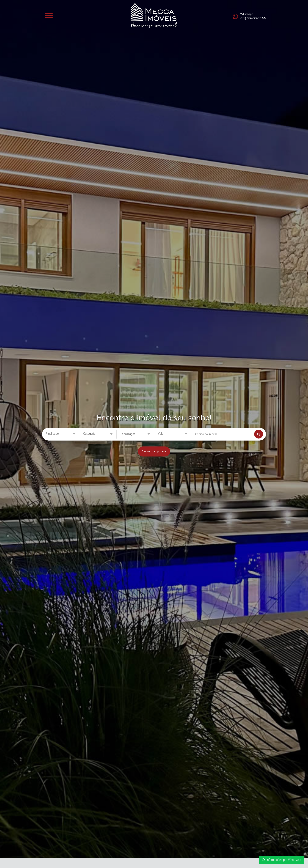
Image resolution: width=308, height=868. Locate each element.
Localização (128, 434)
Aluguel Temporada (154, 451)
